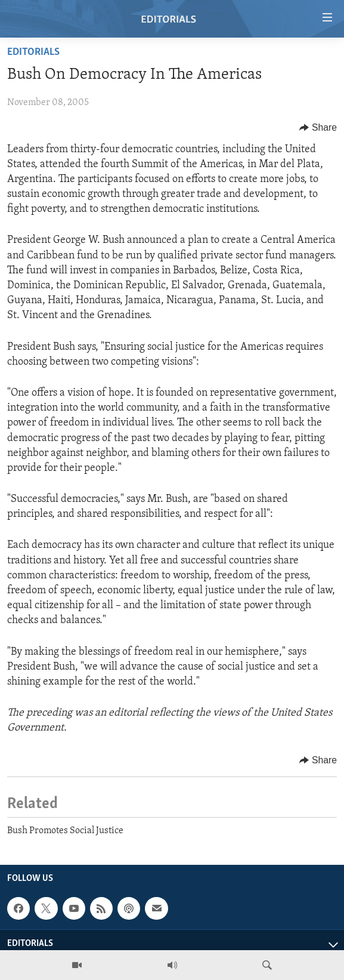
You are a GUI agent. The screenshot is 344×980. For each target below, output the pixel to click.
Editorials (33, 52)
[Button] (318, 128)
